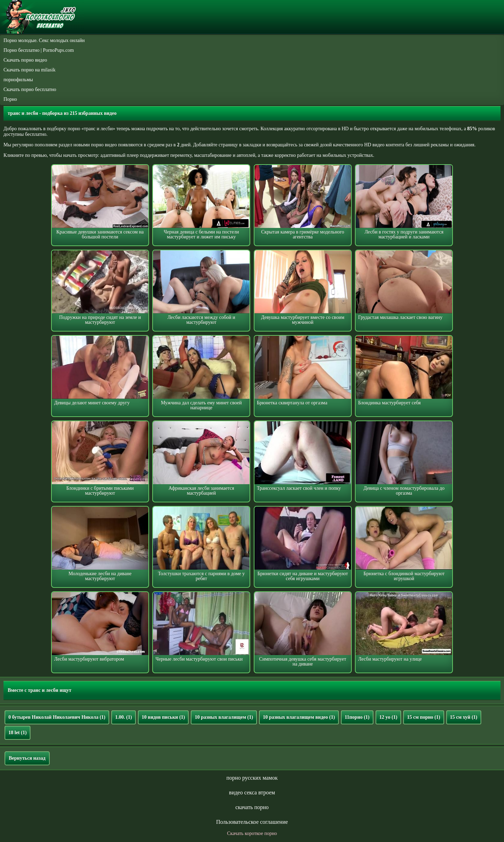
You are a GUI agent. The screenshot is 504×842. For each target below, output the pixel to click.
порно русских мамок (252, 778)
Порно (10, 99)
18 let (17, 733)
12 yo (388, 717)
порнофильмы (18, 80)
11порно (357, 717)
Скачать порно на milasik (29, 70)
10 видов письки (163, 717)
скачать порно (252, 807)
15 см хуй (464, 717)
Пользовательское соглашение (252, 822)
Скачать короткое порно (252, 833)
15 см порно (424, 717)
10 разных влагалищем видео (299, 717)
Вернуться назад (27, 758)
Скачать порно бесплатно (30, 89)
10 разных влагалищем (224, 717)
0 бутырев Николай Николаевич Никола (57, 717)
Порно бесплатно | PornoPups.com (39, 50)
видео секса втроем (252, 792)
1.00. (124, 717)
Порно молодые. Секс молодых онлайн (44, 40)
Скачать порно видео (25, 60)
